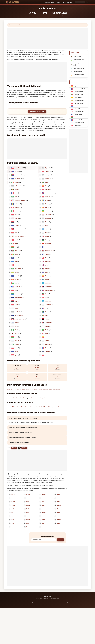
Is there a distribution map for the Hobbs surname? (22, 438)
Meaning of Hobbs (78, 72)
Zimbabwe (48, 211)
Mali (46, 315)
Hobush (30, 398)
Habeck (32, 407)
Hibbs (21, 398)
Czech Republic (49, 290)
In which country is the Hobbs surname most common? (23, 418)
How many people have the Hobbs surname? (21, 433)
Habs (28, 502)
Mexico (16, 211)
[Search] (80, 2)
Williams (19, 389)
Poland (16, 348)
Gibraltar (17, 333)
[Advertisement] (47, 38)
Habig (41, 407)
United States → (57, 389)
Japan (47, 233)
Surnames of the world (14, 25)
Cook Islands (48, 287)
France (16, 193)
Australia (17, 171)
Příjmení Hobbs (78, 109)
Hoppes (59, 520)
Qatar (46, 265)
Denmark (17, 215)
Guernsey (47, 204)
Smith (9, 389)
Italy (16, 243)
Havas (13, 527)
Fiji (46, 308)
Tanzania (47, 312)
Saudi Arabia (18, 269)
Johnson (14, 389)
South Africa (18, 175)
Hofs (43, 502)
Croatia (47, 341)
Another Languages (67, 2)
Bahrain (16, 240)
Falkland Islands (19, 315)
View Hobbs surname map (37, 112)
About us (38, 602)
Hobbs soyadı (78, 125)
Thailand (17, 225)
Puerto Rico (18, 287)
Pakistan (17, 344)
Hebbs (17, 398)
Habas (9, 398)
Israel (46, 225)
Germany (47, 189)
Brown (24, 389)
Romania (47, 348)
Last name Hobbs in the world (79, 60)
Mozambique (48, 323)
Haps (28, 523)
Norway (47, 236)
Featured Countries (50, 2)
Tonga (47, 297)
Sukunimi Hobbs (79, 114)
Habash (19, 407)
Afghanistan (18, 251)
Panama (47, 254)
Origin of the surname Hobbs (78, 65)
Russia (47, 272)
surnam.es (47, 596)
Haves (28, 527)
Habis (43, 505)
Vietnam (17, 279)
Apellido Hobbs (78, 86)
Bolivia (16, 337)
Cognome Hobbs (79, 94)
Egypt (16, 301)
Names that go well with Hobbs (79, 75)
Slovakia (47, 355)
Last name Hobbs (78, 57)
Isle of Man (48, 218)
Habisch (45, 407)
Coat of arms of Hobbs (79, 68)
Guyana (16, 254)
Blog (58, 2)
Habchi (28, 407)
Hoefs (38, 398)
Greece (16, 261)
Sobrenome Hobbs (79, 101)
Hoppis (59, 523)
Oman (16, 283)
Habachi (14, 407)
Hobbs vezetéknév (79, 117)
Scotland (47, 179)
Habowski (61, 407)
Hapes (28, 520)
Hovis (58, 498)
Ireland (16, 182)
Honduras (17, 341)
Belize (16, 258)
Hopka (43, 516)
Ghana (16, 272)
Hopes (46, 398)
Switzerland (18, 207)
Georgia (47, 326)
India (16, 247)
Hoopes (44, 512)
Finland (47, 247)
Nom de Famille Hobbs (80, 89)
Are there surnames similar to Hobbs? (19, 443)
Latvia (16, 308)
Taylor (50, 389)
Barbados (17, 204)
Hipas (58, 512)
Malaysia (17, 218)
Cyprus (16, 355)
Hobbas (44, 494)
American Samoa (49, 251)
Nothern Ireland (18, 186)
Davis (36, 389)
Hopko (43, 520)
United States (18, 168)
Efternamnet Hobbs (79, 123)
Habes (58, 502)
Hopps (13, 512)
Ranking (45, 602)
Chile (16, 290)
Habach (9, 407)
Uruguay (17, 323)
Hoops (42, 398)
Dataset (60, 602)
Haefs (28, 512)
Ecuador (47, 276)
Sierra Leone (18, 294)
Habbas (13, 398)
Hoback (44, 527)
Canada (47, 171)
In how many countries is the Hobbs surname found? (23, 428)
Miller (32, 389)
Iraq (16, 222)
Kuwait (47, 294)
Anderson (45, 389)
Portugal (47, 207)
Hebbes (28, 509)
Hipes (13, 516)
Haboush (55, 407)
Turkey (16, 305)
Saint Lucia (48, 301)
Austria (16, 326)
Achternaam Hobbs (79, 106)
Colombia (47, 351)
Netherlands (48, 215)
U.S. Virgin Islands (19, 236)
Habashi (23, 407)
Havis (28, 516)
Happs (13, 523)
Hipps (58, 516)
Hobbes (25, 398)
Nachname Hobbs (79, 92)
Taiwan (47, 258)
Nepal (47, 333)
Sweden (47, 200)
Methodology (30, 602)
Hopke (13, 520)
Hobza (34, 398)
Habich (37, 407)
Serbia (16, 351)
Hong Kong (48, 243)
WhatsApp (14, 448)
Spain (46, 186)
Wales (47, 175)
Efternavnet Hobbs (79, 112)
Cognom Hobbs (78, 97)
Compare (53, 602)
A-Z (41, 2)
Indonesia (48, 344)
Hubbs (28, 494)
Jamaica (17, 189)
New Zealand (18, 179)
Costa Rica (17, 276)
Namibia (47, 279)
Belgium (47, 269)
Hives (43, 523)
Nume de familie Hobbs (80, 120)
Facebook (24, 448)
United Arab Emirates (20, 200)
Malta (16, 265)
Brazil (16, 197)
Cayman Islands (19, 297)
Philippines (48, 261)
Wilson (40, 389)
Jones (28, 389)
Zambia (47, 330)
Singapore (48, 197)
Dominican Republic (50, 193)
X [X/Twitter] (19, 448)
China (16, 233)
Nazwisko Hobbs (79, 103)
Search (60, 540)
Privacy (66, 602)
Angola (47, 319)
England (47, 168)
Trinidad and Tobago (20, 229)
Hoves (28, 498)
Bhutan (47, 337)
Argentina (47, 229)
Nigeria (16, 330)
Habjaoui (50, 407)
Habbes (59, 505)
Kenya (47, 240)
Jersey (47, 222)
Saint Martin (18, 312)
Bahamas (47, 283)
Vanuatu (47, 182)
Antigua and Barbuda (20, 319)
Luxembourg (48, 305)
